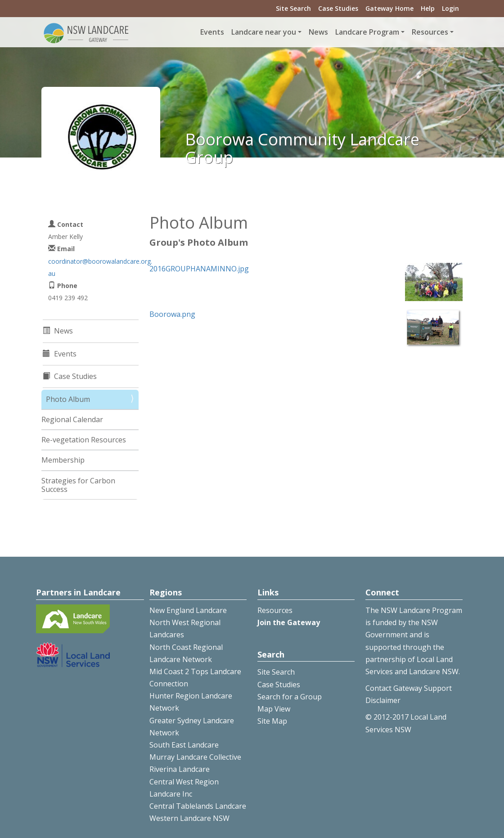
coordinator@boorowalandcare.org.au (100, 267)
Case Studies (338, 8)
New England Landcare (188, 610)
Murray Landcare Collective (195, 757)
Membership (63, 460)
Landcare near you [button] (264, 32)
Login (450, 8)
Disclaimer (383, 700)
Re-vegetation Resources (84, 440)
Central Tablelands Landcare (198, 806)
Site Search (293, 8)
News (318, 32)
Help (428, 8)
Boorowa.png (172, 314)
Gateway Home (389, 8)
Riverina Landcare (180, 769)
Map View (274, 709)
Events (212, 32)
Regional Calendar (72, 419)
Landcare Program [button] (367, 32)
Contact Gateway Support (409, 688)
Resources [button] (430, 32)
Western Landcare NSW (189, 818)
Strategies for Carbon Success (78, 485)
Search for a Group (290, 697)
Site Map (272, 721)
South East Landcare (184, 745)
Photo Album (68, 399)
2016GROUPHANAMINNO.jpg (199, 269)
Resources (275, 610)
